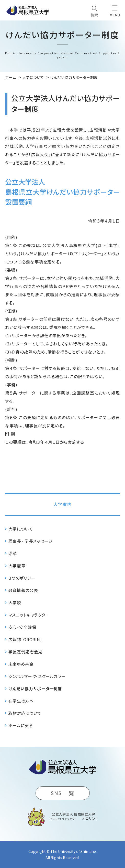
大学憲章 (17, 566)
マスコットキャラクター (29, 615)
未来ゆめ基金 (21, 664)
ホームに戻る (21, 725)
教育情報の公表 (23, 590)
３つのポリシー (22, 578)
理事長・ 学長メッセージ (31, 541)
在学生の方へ (21, 701)
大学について (21, 529)
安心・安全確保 (22, 627)
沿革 (13, 553)
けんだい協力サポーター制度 (35, 689)
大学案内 (63, 504)
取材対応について (25, 713)
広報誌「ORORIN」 (25, 639)
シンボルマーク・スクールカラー (37, 676)
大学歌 (15, 602)
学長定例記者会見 (25, 652)
